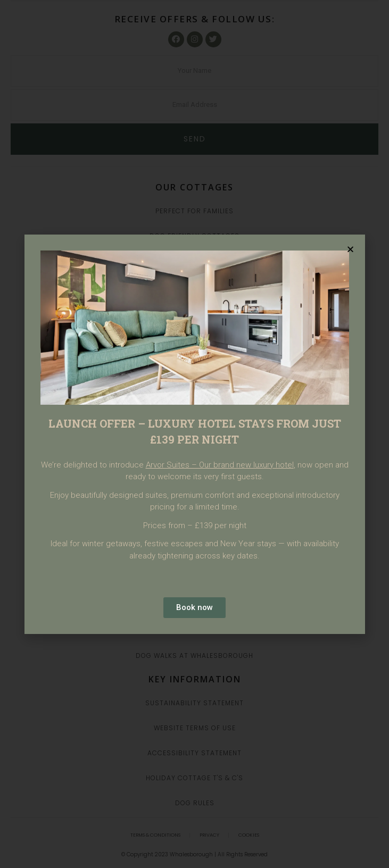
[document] (194, 434)
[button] (350, 249)
